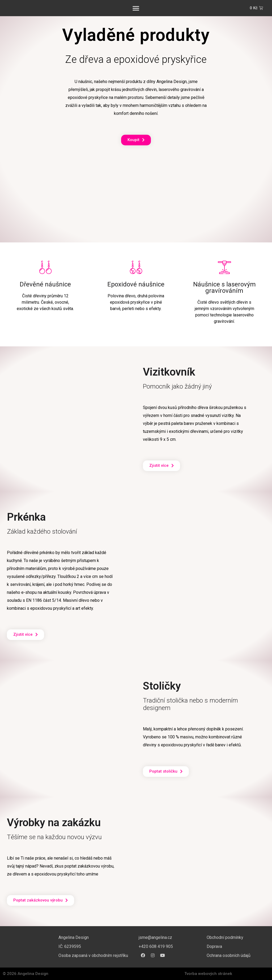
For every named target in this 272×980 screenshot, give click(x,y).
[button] (136, 8)
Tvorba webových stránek (208, 974)
